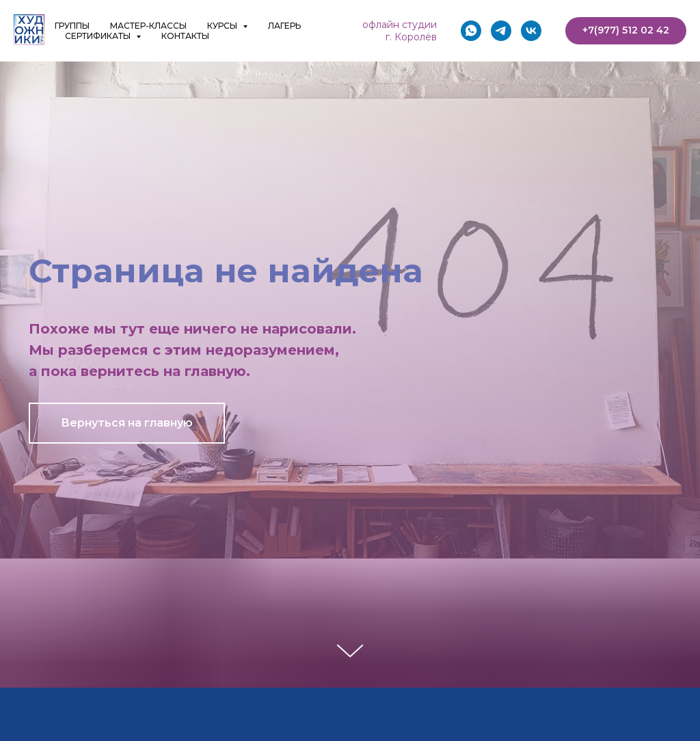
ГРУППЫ (72, 26)
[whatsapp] (471, 31)
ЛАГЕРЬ (284, 26)
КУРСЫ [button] (223, 26)
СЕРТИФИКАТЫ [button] (99, 36)
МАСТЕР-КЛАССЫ (148, 26)
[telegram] (501, 31)
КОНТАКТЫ (185, 36)
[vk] (531, 31)
